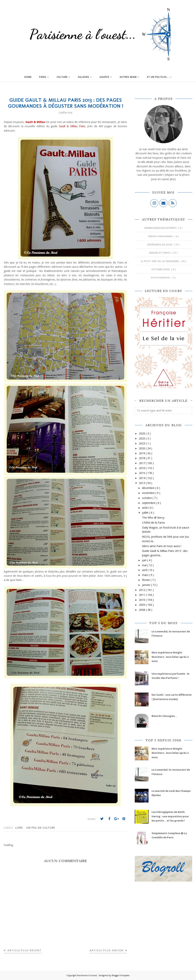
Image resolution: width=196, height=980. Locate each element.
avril (145, 570)
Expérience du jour (160, 244)
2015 (142, 473)
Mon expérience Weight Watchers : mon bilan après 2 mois (170, 657)
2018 (142, 458)
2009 (142, 605)
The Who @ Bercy (153, 518)
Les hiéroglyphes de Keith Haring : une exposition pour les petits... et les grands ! (170, 816)
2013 (142, 483)
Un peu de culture (41, 828)
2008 (142, 610)
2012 (142, 590)
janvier (147, 585)
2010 (142, 600)
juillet (146, 513)
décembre (149, 488)
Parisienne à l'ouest (87, 975)
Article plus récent (24, 950)
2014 (142, 478)
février (146, 580)
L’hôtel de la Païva (153, 523)
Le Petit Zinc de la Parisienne (160, 261)
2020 (142, 448)
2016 (142, 468)
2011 (142, 595)
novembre (149, 493)
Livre (20, 828)
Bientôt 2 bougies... (164, 716)
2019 (142, 453)
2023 (142, 443)
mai (145, 565)
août (145, 508)
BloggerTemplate (121, 975)
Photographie (161, 278)
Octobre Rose (161, 269)
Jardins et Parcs (160, 253)
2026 (142, 433)
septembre (149, 503)
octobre (147, 498)
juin (145, 560)
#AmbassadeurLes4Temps (161, 228)
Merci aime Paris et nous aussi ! (162, 546)
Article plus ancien (107, 950)
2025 (142, 438)
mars (146, 575)
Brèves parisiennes (161, 236)
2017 (142, 463)
